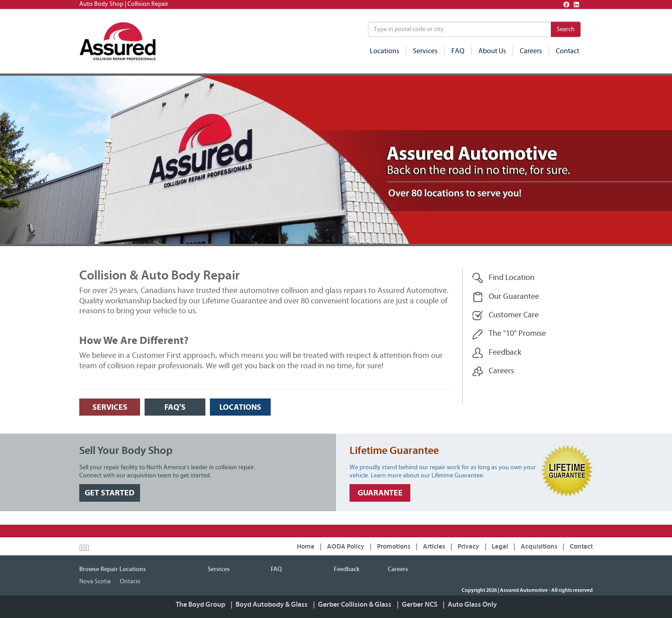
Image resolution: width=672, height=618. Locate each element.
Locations (384, 51)
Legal (500, 547)
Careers (531, 51)
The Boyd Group (200, 604)
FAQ (458, 51)
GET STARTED (110, 493)
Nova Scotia (95, 581)
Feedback (497, 353)
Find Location (503, 278)
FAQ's (175, 407)
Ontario (130, 581)
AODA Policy (346, 547)
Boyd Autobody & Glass (272, 604)
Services (425, 51)
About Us (492, 51)
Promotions (394, 547)
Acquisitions (539, 547)
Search (566, 29)
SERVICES (110, 407)
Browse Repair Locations (113, 569)
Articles (434, 547)
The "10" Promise (509, 334)
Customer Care (505, 315)
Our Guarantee (506, 297)
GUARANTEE (380, 493)
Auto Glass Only (472, 604)
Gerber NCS (420, 604)
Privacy (468, 547)
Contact (568, 51)
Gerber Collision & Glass (355, 604)
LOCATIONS (240, 407)
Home (306, 547)
